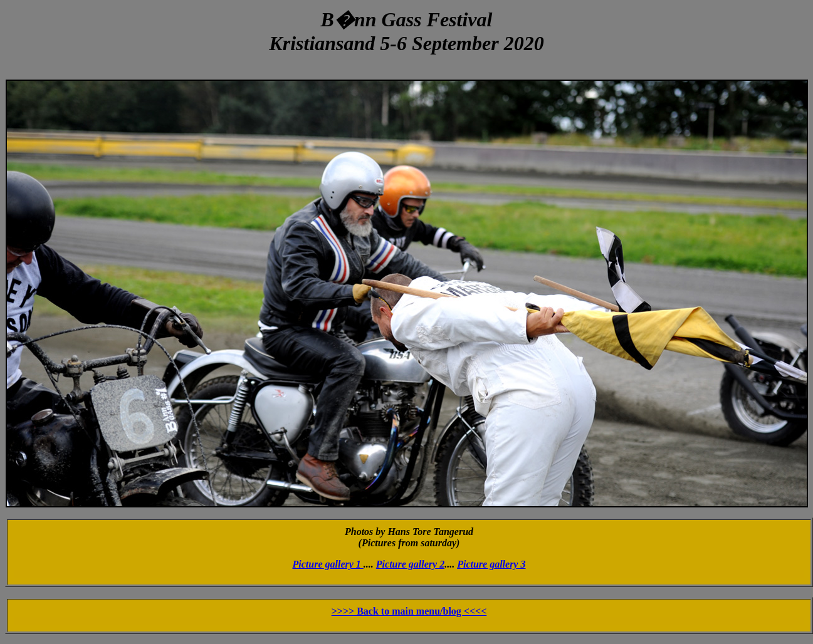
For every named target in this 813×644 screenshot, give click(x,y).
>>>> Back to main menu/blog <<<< (409, 611)
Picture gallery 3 (491, 564)
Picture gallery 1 (328, 564)
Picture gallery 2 (410, 564)
